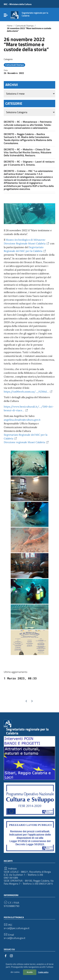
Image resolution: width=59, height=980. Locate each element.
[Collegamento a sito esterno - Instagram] (11, 955)
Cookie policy (43, 972)
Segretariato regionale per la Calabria (27, 731)
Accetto (30, 972)
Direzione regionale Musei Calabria (26, 442)
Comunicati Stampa (25, 26)
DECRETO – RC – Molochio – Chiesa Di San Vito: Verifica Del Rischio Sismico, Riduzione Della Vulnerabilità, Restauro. (28, 152)
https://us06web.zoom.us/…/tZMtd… (28, 392)
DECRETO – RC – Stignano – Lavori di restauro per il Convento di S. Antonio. (29, 163)
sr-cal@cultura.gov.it (15, 938)
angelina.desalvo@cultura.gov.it (22, 420)
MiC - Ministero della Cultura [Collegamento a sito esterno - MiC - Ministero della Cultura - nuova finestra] (18, 4)
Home (10, 26)
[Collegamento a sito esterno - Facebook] (6, 955)
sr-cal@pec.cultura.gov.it (17, 928)
